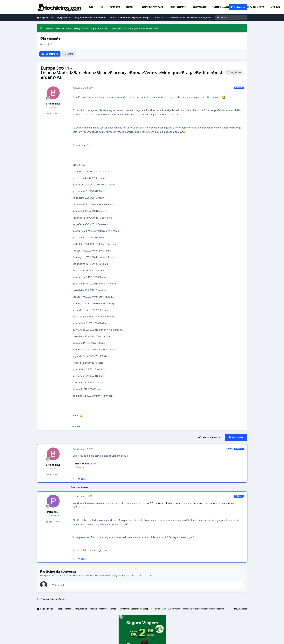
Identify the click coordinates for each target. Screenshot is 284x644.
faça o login (120, 575)
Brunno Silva (53, 104)
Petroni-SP (53, 512)
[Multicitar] (73, 479)
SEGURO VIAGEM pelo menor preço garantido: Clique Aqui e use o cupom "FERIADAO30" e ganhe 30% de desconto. (99, 28)
